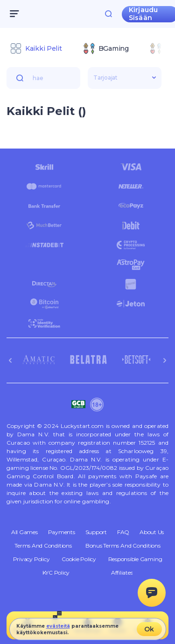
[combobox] (87, 50)
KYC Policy (56, 573)
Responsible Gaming (135, 559)
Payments (62, 532)
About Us (152, 532)
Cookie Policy (79, 559)
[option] (36, 48)
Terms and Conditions (43, 546)
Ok (149, 629)
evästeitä (58, 626)
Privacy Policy (31, 559)
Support (96, 532)
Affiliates (122, 573)
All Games (24, 532)
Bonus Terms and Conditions (123, 546)
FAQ (123, 532)
